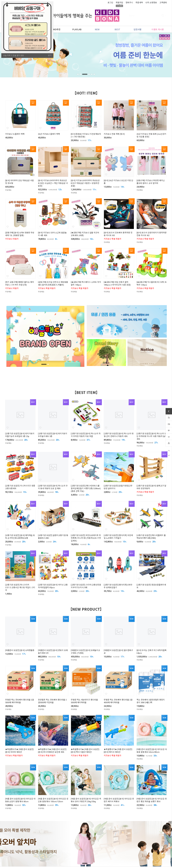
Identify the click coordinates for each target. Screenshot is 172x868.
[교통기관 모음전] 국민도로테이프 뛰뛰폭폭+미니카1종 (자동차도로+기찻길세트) (86, 538)
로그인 (110, 2)
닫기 (50, 55)
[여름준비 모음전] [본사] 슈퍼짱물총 (20, 650)
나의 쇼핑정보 (151, 2)
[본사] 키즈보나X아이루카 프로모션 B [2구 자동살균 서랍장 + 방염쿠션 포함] (85, 183)
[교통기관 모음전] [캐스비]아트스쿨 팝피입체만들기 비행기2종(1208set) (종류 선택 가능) (86, 489)
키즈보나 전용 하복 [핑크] (114, 134)
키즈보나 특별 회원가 (112, 239)
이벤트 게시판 (157, 29)
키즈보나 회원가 (12, 239)
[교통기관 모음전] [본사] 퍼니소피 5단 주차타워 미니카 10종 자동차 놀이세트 (152, 436)
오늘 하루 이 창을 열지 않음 (14, 55)
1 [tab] (77, 74)
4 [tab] (89, 74)
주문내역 (139, 2)
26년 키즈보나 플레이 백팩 (49, 134)
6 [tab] (95, 74)
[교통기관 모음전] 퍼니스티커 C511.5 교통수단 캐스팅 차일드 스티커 (20, 588)
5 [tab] (92, 74)
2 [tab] (82, 74)
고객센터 (163, 2)
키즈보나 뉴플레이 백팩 (15, 134)
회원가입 (119, 2)
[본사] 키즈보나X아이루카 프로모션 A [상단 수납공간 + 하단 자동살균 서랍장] (53, 183)
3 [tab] (86, 74)
